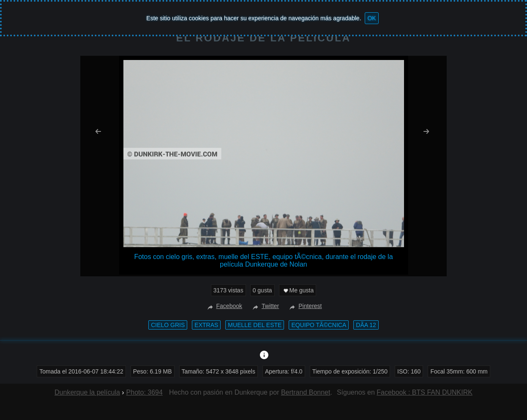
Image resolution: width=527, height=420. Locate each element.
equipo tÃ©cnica (319, 325)
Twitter (265, 306)
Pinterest (304, 306)
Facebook (224, 306)
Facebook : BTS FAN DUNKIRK (425, 392)
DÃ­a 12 (366, 325)
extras (206, 325)
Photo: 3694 (145, 392)
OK (371, 18)
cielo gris (168, 325)
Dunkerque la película (87, 392)
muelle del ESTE (255, 325)
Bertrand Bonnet (306, 392)
